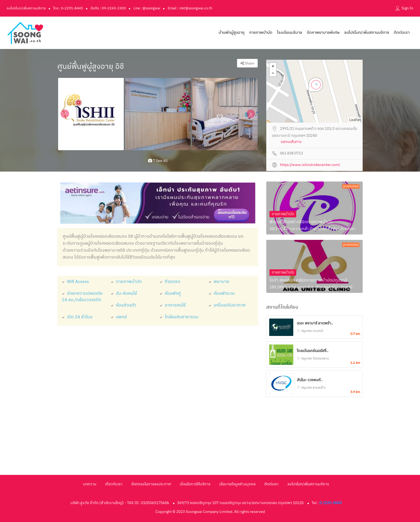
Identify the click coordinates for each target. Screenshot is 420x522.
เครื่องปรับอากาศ (227, 305)
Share (247, 63)
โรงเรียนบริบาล (290, 33)
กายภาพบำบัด (261, 33)
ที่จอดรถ (170, 282)
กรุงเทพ (307, 331)
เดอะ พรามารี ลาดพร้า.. (315, 323)
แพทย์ (119, 317)
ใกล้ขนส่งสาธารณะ (179, 317)
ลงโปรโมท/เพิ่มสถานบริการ (26, 8)
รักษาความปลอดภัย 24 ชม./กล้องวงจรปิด (82, 297)
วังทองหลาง (321, 359)
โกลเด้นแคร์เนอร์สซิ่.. (313, 351)
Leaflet (355, 120)
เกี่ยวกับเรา (114, 484)
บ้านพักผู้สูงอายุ (232, 33)
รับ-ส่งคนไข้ (124, 294)
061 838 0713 (291, 154)
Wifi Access (75, 282)
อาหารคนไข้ (173, 305)
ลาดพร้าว (319, 388)
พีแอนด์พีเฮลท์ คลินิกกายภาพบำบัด (301, 222)
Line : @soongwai (147, 8)
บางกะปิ (318, 331)
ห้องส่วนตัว (124, 305)
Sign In (407, 8)
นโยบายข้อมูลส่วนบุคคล (237, 484)
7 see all (158, 161)
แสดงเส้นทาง (291, 142)
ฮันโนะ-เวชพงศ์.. (310, 380)
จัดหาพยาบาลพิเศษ (323, 33)
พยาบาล (219, 282)
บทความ (90, 484)
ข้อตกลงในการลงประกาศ (151, 484)
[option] (91, 114)
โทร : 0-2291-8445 (68, 8)
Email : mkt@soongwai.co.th (190, 8)
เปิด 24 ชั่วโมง (77, 317)
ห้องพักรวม (222, 294)
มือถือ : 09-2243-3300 (108, 8)
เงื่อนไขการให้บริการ (195, 484)
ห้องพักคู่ (170, 294)
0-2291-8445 (331, 503)
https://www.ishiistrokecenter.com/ (310, 165)
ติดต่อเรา (402, 33)
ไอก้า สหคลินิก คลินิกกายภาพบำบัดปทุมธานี (308, 280)
